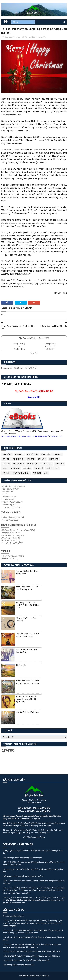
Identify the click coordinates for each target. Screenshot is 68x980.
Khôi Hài (6, 464)
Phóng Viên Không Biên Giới (13, 517)
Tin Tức (6, 473)
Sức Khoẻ (39, 468)
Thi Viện (5, 494)
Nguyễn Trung (37, 37)
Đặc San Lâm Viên (42, 976)
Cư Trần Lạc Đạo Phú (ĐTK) (13, 535)
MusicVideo (19, 464)
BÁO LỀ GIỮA (33, 455)
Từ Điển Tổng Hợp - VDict (11, 507)
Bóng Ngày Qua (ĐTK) (10, 533)
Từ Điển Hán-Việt (8, 499)
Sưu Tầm (27, 468)
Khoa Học (54, 459)
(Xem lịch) (34, 353)
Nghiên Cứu (32, 464)
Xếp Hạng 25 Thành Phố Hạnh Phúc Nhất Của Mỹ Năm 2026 (28, 605)
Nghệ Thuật (46, 464)
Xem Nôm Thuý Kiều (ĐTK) (12, 543)
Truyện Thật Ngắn (21, 473)
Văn (45, 37)
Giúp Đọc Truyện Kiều (10, 489)
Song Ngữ (15, 468)
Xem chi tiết (34, 397)
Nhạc (5, 468)
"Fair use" (6, 883)
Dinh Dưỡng (18, 459)
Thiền (49, 468)
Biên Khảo (20, 455)
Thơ (56, 468)
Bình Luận (46, 455)
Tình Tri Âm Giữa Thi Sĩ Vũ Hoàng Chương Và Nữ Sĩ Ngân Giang (27, 699)
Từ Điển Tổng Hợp (9, 505)
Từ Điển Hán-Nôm (9, 497)
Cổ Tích (6, 459)
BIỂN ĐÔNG (7, 455)
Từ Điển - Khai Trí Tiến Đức (12, 502)
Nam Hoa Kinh (7, 492)
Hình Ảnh (31, 459)
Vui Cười (37, 473)
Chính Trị (58, 455)
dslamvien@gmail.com (13, 916)
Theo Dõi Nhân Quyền (10, 520)
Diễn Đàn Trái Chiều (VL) (11, 538)
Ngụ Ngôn (59, 464)
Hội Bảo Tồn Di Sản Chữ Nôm (13, 486)
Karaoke (42, 459)
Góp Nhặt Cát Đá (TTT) (11, 540)
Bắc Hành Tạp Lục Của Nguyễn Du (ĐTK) (18, 530)
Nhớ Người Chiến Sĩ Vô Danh (27, 712)
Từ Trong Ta (21, 665)
